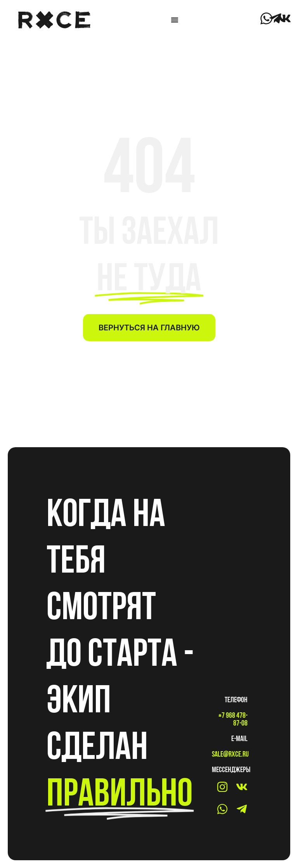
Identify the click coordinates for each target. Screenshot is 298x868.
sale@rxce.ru (230, 754)
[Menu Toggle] (175, 20)
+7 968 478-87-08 (233, 719)
